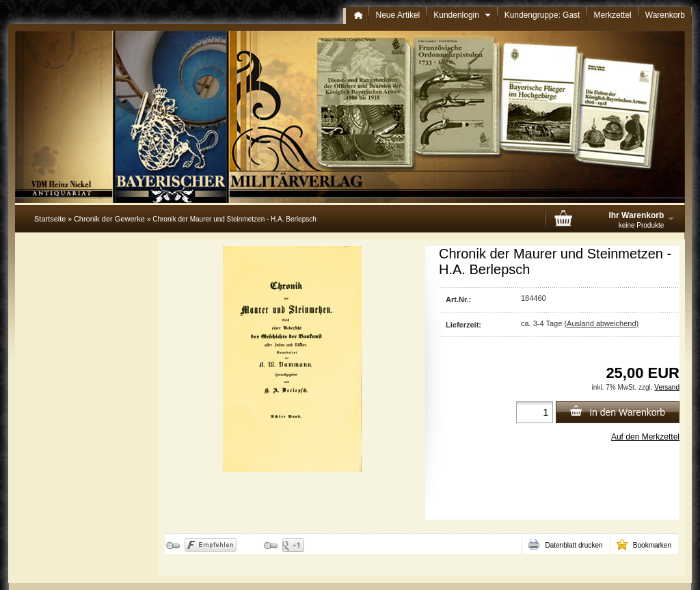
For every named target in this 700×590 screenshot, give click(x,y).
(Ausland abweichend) (601, 323)
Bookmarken (644, 544)
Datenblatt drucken (565, 544)
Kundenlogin (462, 15)
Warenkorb (665, 15)
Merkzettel (612, 15)
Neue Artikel (398, 15)
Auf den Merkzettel (645, 437)
